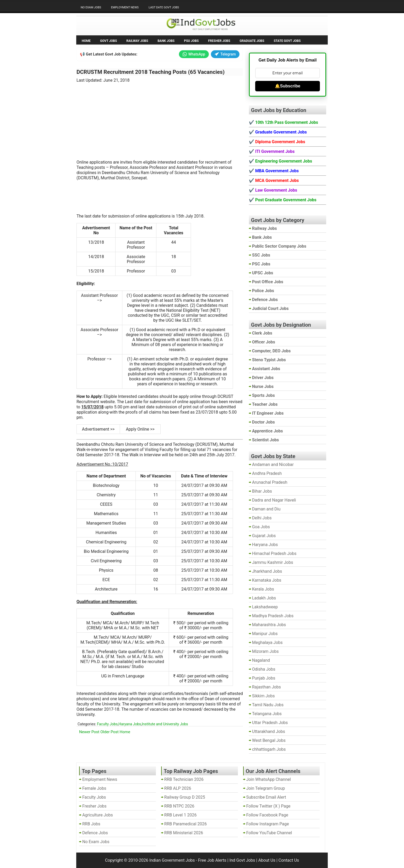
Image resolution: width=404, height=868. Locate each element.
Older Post (110, 732)
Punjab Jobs (264, 678)
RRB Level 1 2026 (181, 815)
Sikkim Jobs (263, 696)
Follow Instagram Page (268, 824)
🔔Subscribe (288, 86)
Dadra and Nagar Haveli (274, 500)
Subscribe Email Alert (266, 797)
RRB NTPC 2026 (179, 806)
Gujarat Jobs (264, 536)
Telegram (225, 54)
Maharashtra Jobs (269, 625)
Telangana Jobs (267, 714)
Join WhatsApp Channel (269, 779)
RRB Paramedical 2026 (186, 824)
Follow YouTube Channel (269, 833)
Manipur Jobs (265, 634)
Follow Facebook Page (267, 815)
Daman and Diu (266, 509)
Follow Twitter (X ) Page (268, 806)
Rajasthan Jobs (266, 687)
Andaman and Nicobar (273, 464)
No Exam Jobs (91, 7)
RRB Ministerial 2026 (184, 833)
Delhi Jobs (262, 518)
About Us (267, 860)
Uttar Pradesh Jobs (270, 723)
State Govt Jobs (287, 41)
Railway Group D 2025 (185, 797)
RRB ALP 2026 (178, 788)
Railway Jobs (137, 41)
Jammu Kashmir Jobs (273, 562)
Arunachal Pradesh (270, 482)
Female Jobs (94, 788)
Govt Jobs (108, 41)
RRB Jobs (91, 824)
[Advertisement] (160, 118)
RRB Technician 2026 (184, 779)
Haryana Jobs (130, 724)
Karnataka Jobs (267, 580)
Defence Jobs (95, 833)
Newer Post (89, 732)
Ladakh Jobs (264, 598)
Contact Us (289, 860)
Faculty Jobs (107, 724)
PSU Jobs (191, 41)
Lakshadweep (265, 607)
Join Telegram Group (266, 788)
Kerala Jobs (263, 589)
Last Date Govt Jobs (164, 7)
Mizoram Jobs (265, 651)
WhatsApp (194, 54)
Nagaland (261, 660)
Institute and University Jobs (165, 724)
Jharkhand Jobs (267, 571)
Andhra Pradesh (267, 473)
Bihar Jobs (262, 491)
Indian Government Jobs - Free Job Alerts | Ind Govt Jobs (202, 860)
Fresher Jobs (219, 41)
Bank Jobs (166, 41)
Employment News (125, 7)
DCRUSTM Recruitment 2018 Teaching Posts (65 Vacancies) (151, 72)
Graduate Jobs (252, 41)
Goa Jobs (261, 527)
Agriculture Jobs (98, 815)
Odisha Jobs (264, 669)
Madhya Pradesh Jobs (273, 616)
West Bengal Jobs (269, 740)
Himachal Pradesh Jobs (274, 553)
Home (86, 41)
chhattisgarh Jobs (269, 749)
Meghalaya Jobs (267, 642)
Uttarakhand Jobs (269, 731)
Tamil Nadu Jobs (268, 705)
